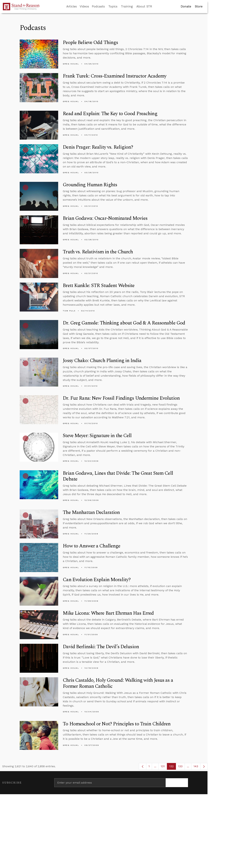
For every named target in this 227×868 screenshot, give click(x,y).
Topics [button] (113, 6)
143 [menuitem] (196, 766)
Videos (84, 6)
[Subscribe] (177, 783)
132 (173, 767)
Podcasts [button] (98, 6)
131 (164, 767)
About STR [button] (144, 6)
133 (181, 767)
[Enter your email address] (110, 783)
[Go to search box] (155, 7)
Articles (72, 6)
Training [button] (127, 6)
